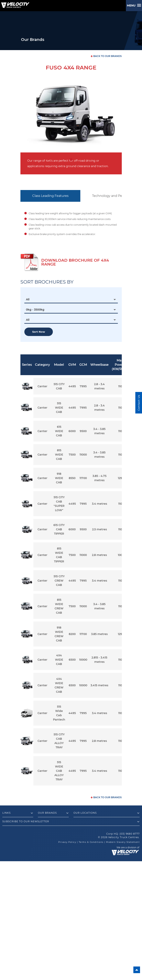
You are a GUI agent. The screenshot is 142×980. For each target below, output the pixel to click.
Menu (132, 5)
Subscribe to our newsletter (71, 822)
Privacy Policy (67, 842)
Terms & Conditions (91, 842)
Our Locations (107, 813)
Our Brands (53, 813)
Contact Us (139, 403)
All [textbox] (28, 299)
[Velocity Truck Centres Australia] (15, 4)
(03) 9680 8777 (130, 834)
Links (18, 813)
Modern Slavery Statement (123, 842)
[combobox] (71, 299)
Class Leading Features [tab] (50, 196)
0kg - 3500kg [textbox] (35, 310)
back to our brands (106, 56)
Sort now (39, 332)
